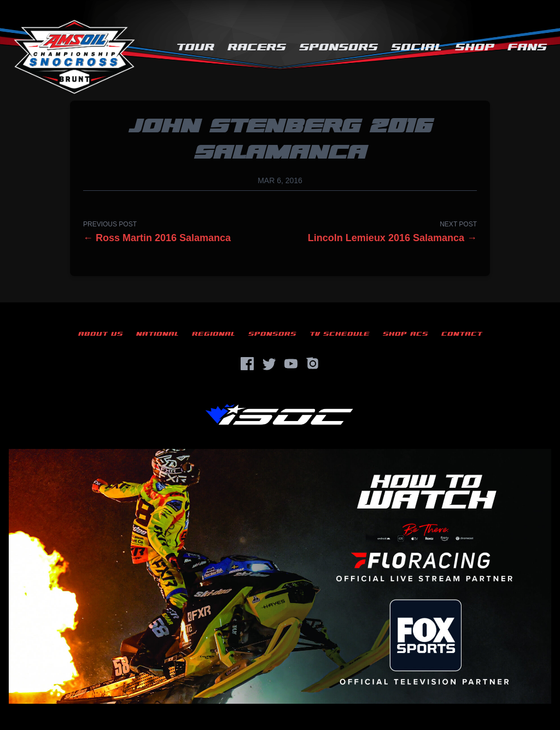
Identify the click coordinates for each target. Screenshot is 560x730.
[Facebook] (247, 364)
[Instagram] (313, 364)
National (157, 334)
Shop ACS (406, 334)
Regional (214, 334)
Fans (527, 47)
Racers (257, 47)
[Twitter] (269, 364)
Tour (195, 47)
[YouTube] (291, 364)
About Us (101, 334)
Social (416, 47)
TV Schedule (340, 334)
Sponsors (339, 47)
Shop (475, 47)
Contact (462, 334)
